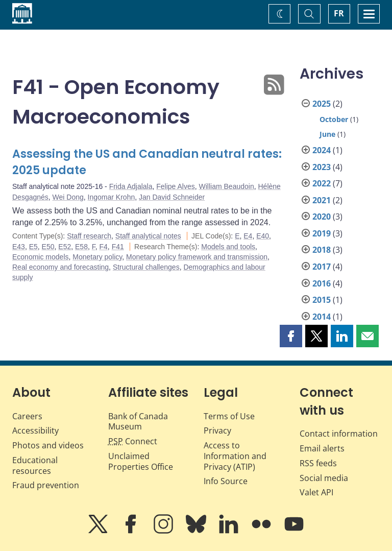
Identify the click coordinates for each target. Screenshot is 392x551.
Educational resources (35, 465)
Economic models (41, 257)
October (334, 119)
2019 (322, 233)
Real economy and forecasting (60, 267)
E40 (263, 236)
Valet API (316, 492)
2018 (322, 250)
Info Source (226, 481)
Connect (133, 441)
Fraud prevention (46, 485)
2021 (322, 200)
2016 (322, 283)
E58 (81, 247)
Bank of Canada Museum (138, 422)
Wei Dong (68, 197)
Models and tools (228, 247)
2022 (322, 183)
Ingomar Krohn (112, 197)
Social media (324, 478)
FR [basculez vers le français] (339, 13)
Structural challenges (146, 267)
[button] (291, 336)
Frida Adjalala (131, 186)
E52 (65, 247)
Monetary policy (97, 257)
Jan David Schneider (172, 197)
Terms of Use (229, 416)
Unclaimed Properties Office (141, 461)
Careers (27, 416)
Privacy (217, 430)
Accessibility (35, 430)
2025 (322, 104)
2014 (322, 317)
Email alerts (322, 448)
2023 (322, 167)
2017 (322, 267)
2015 (322, 300)
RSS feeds (318, 463)
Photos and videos (48, 445)
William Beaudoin (227, 186)
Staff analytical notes (148, 236)
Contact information (339, 434)
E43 (19, 247)
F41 (118, 247)
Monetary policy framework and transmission (197, 257)
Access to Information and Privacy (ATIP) (235, 456)
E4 (248, 236)
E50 (48, 247)
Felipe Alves (175, 186)
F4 (104, 247)
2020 (322, 217)
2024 (322, 150)
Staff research (89, 236)
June (327, 134)
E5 (33, 247)
